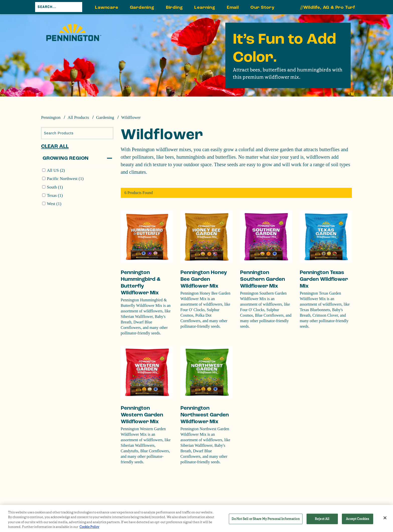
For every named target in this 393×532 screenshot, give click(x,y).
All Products (78, 117)
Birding (174, 7)
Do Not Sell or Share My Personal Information (266, 519)
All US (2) (56, 170)
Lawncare (107, 7)
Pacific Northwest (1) (65, 179)
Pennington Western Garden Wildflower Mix (142, 415)
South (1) (55, 187)
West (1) (54, 204)
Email (233, 7)
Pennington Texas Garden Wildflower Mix (324, 279)
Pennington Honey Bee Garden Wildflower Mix (204, 279)
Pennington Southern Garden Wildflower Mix (263, 279)
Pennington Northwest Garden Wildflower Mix (205, 415)
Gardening (142, 7)
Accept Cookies (357, 519)
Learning (205, 7)
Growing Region (66, 158)
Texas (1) (55, 195)
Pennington (51, 117)
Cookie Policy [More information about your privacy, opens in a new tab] (89, 527)
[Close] (385, 518)
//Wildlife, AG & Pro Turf (328, 7)
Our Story (263, 7)
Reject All (322, 519)
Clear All (55, 146)
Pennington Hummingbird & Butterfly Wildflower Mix (141, 283)
